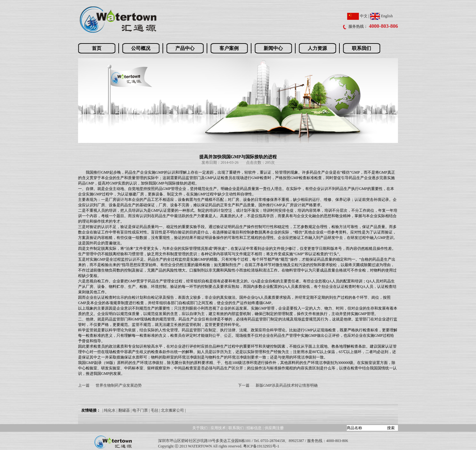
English (381, 16)
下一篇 (244, 385)
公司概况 (141, 48)
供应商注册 (274, 428)
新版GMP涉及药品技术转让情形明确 (287, 385)
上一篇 (84, 385)
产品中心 (185, 48)
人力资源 (317, 48)
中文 (357, 16)
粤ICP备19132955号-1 (261, 446)
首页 (97, 48)
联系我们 (361, 48)
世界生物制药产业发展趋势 (119, 385)
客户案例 (229, 48)
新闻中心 (273, 48)
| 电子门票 (139, 410)
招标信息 (254, 428)
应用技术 (218, 428)
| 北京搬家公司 (172, 410)
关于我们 (200, 428)
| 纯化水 (109, 410)
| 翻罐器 (123, 410)
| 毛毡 (153, 410)
